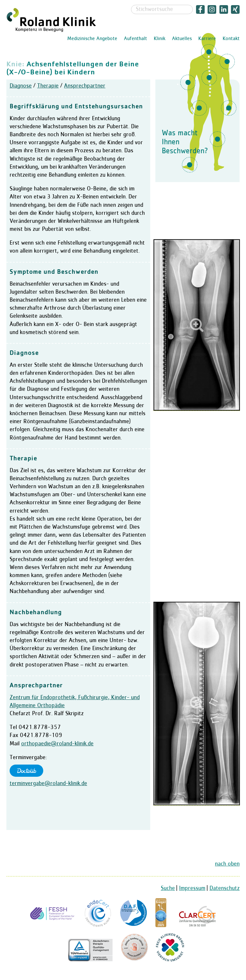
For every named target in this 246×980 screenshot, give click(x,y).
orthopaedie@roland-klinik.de (57, 744)
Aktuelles (182, 39)
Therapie (48, 86)
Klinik (160, 39)
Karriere (207, 39)
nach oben (227, 864)
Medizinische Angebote (92, 39)
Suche (168, 888)
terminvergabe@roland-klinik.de (48, 783)
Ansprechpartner (85, 86)
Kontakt (231, 39)
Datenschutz (225, 888)
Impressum (192, 888)
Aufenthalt (135, 39)
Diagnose (21, 86)
